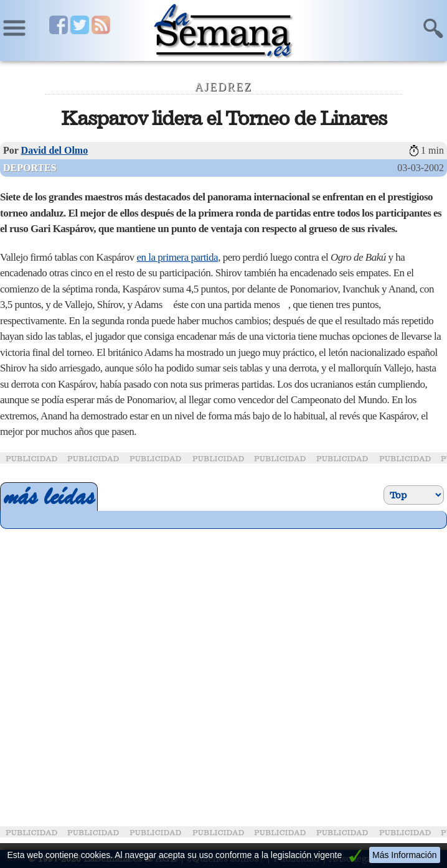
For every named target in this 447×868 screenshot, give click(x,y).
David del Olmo (55, 150)
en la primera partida (178, 257)
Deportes (30, 168)
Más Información (404, 855)
